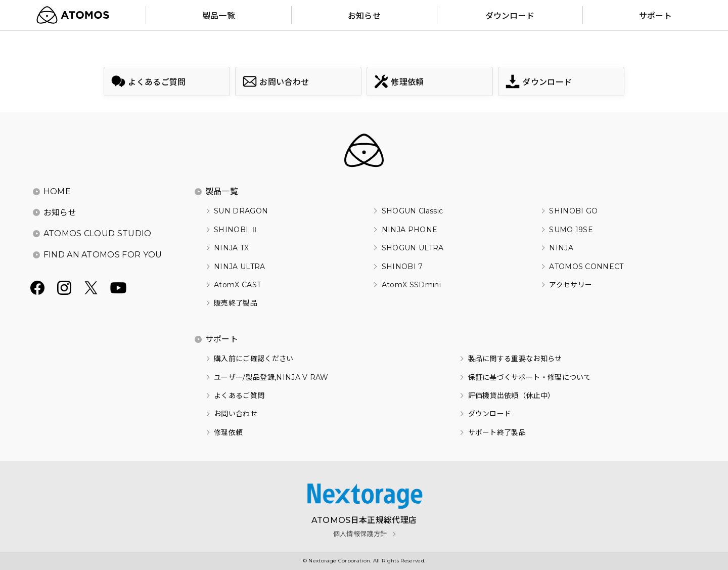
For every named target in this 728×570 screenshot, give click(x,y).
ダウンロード (490, 414)
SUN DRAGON (241, 211)
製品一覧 (222, 191)
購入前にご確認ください (254, 359)
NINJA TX (232, 248)
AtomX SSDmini (411, 285)
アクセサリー (571, 285)
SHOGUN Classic (412, 211)
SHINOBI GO (573, 211)
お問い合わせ (236, 414)
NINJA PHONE (410, 230)
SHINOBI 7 (402, 267)
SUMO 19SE (571, 230)
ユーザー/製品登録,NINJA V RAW (271, 377)
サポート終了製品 (497, 432)
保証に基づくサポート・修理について (530, 377)
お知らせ (60, 213)
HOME (57, 191)
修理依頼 (228, 432)
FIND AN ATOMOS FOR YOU (103, 255)
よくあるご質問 (239, 396)
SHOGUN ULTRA (413, 248)
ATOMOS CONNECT (586, 267)
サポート (222, 339)
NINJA (561, 248)
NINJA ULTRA (240, 267)
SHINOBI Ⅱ (236, 230)
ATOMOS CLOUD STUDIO (98, 233)
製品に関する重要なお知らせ (515, 359)
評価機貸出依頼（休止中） (512, 396)
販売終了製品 (236, 303)
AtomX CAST (237, 285)
